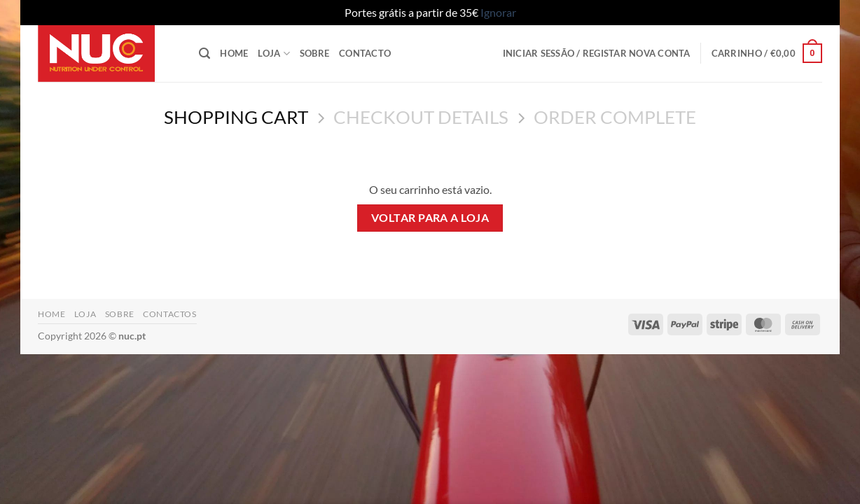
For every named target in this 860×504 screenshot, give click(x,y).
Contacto (365, 53)
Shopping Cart (236, 117)
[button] (204, 54)
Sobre (314, 53)
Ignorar (498, 12)
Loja (273, 54)
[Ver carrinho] (767, 53)
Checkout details (421, 117)
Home (234, 53)
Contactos (170, 314)
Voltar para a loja (430, 218)
